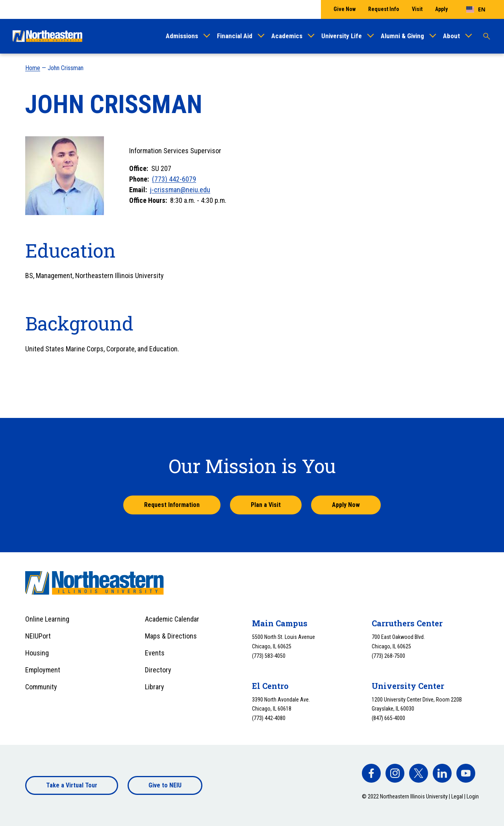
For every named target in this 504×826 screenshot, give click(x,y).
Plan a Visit (266, 505)
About (451, 36)
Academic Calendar (172, 619)
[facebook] (371, 773)
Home (33, 68)
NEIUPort (38, 636)
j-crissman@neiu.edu (180, 190)
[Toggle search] (487, 36)
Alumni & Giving (402, 36)
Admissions (182, 36)
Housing (37, 653)
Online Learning (47, 619)
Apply (441, 9)
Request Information (172, 505)
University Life (342, 36)
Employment (43, 670)
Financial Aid (235, 36)
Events (155, 653)
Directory (158, 670)
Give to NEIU (165, 785)
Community (41, 687)
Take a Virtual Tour (72, 785)
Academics (287, 36)
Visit (417, 9)
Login (473, 796)
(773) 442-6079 (174, 179)
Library (155, 687)
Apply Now (346, 505)
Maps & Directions (171, 636)
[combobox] (476, 9)
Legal (457, 796)
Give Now (345, 9)
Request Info (384, 9)
